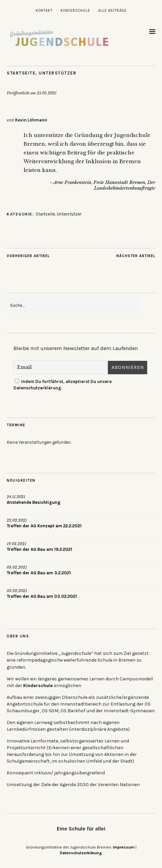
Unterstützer (57, 73)
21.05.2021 (47, 93)
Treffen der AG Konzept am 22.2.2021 (44, 526)
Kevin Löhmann (31, 120)
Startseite (21, 73)
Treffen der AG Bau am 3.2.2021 (39, 573)
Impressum (124, 847)
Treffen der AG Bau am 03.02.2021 (42, 596)
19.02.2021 (16, 544)
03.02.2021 (17, 567)
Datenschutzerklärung (81, 853)
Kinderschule (75, 11)
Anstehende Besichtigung (34, 502)
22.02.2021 (17, 520)
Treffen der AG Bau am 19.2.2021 (39, 549)
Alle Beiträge (112, 11)
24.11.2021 (16, 497)
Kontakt (44, 11)
